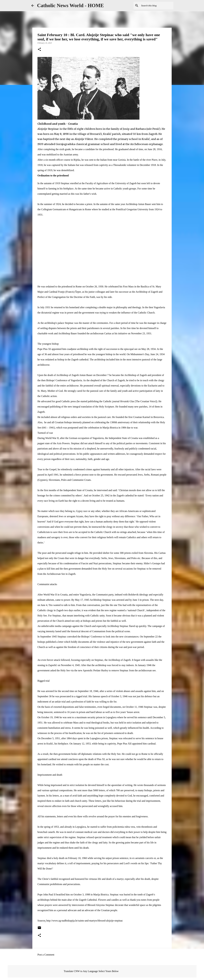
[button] (39, 50)
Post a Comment (46, 955)
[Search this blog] (157, 6)
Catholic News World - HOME (71, 5)
